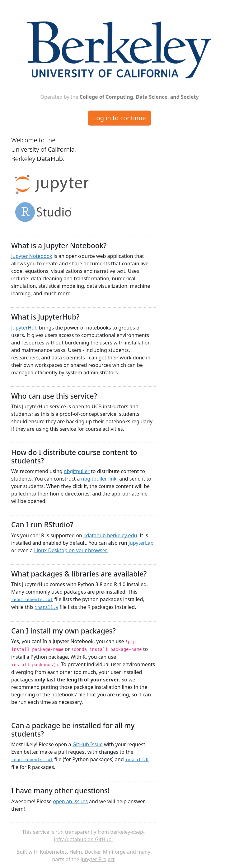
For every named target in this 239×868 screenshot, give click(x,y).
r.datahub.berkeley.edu (110, 535)
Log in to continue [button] (119, 118)
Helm (76, 852)
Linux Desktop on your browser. (71, 550)
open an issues (70, 801)
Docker (93, 852)
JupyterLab (141, 543)
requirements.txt (32, 600)
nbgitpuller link (99, 479)
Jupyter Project (98, 859)
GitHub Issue (88, 744)
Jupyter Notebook (32, 256)
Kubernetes (53, 852)
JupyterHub (24, 328)
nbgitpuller (77, 471)
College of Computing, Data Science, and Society (139, 97)
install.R (47, 608)
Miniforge (114, 852)
